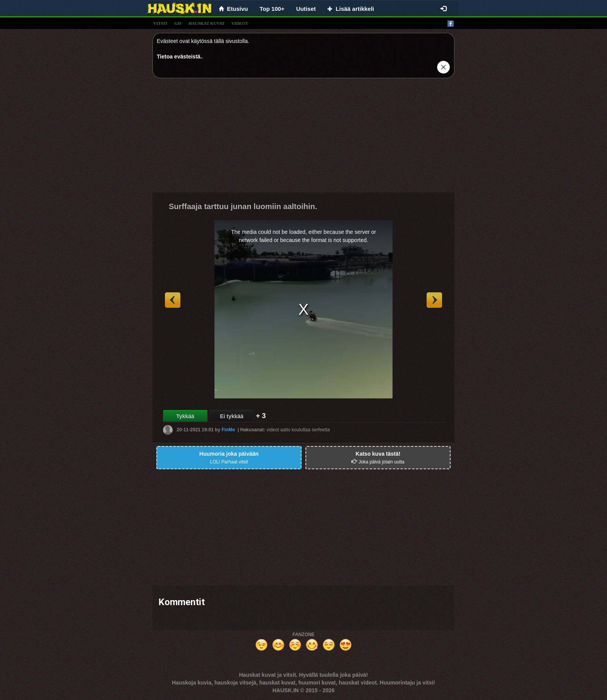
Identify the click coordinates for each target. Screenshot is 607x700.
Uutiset (306, 9)
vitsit (160, 23)
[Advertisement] (303, 138)
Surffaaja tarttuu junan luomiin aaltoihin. (243, 206)
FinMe (228, 430)
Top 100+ (272, 9)
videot (240, 23)
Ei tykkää (232, 416)
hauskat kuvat (207, 23)
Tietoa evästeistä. (179, 57)
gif (178, 23)
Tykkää (185, 416)
